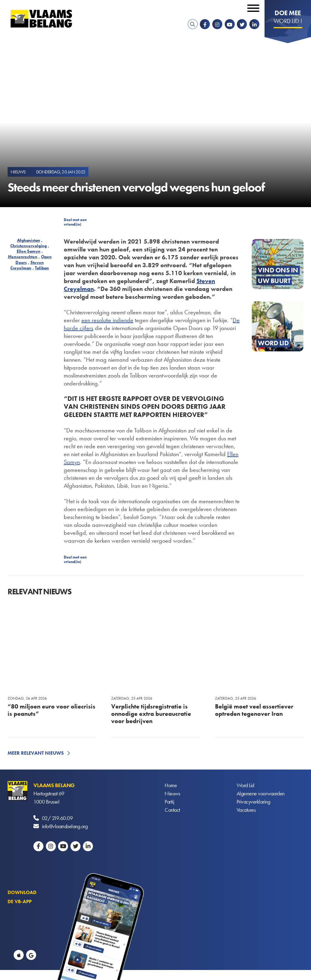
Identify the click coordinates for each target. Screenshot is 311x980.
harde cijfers (79, 328)
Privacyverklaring (253, 802)
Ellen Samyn (29, 251)
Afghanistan (29, 240)
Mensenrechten (23, 257)
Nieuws (172, 793)
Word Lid (245, 785)
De (236, 320)
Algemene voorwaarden (261, 793)
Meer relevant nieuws (36, 753)
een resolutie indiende (107, 320)
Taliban (42, 268)
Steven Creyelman (27, 265)
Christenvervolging (29, 246)
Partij (169, 802)
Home (171, 785)
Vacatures (246, 810)
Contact (172, 810)
